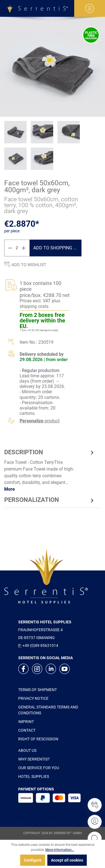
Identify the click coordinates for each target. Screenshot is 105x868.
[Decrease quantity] (10, 248)
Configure (33, 860)
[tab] (50, 470)
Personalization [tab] (50, 500)
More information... (60, 850)
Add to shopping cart (57, 248)
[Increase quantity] (24, 248)
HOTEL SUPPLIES (34, 776)
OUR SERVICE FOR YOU (39, 768)
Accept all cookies (67, 860)
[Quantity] (17, 248)
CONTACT (27, 730)
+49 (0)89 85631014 (40, 645)
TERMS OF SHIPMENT (38, 690)
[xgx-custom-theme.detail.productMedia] (53, 67)
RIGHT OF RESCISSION (38, 739)
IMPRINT (26, 722)
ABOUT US (27, 750)
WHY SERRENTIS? (34, 759)
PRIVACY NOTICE (33, 698)
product (40, 421)
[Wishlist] (95, 805)
